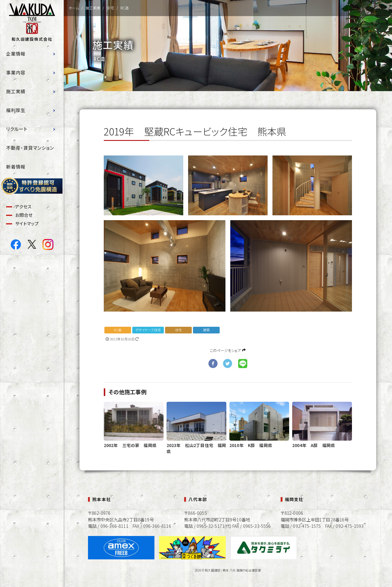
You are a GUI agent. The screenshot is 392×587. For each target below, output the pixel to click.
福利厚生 (16, 110)
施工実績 (16, 91)
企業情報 (16, 54)
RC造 (117, 330)
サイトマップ (27, 223)
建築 (206, 330)
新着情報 (16, 167)
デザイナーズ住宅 (148, 330)
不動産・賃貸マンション (30, 148)
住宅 (178, 330)
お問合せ (24, 215)
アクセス (24, 206)
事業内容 (16, 72)
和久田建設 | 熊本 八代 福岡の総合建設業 (233, 570)
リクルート (17, 129)
